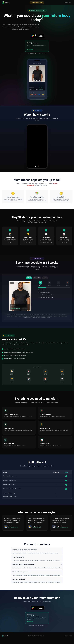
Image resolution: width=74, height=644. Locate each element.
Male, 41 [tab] (45, 278)
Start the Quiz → (31, 49)
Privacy (66, 636)
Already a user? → (68, 3)
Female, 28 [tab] (37, 278)
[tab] (40, 283)
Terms (71, 636)
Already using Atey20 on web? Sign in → (37, 53)
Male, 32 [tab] (29, 278)
